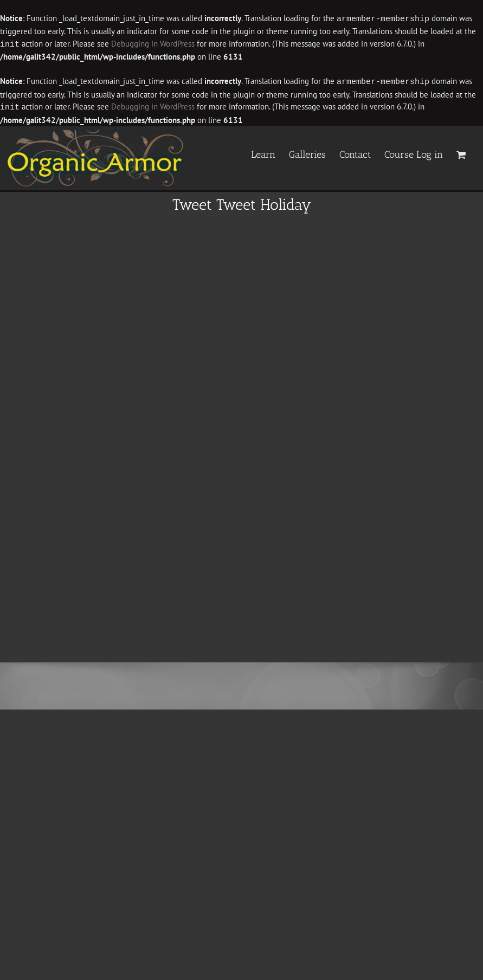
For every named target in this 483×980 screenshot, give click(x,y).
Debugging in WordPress (153, 44)
